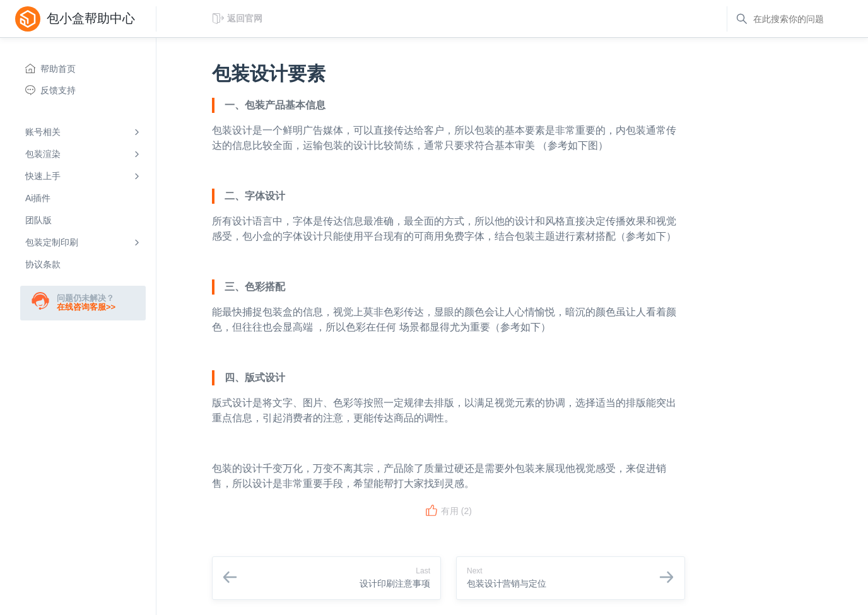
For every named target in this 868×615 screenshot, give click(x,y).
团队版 (38, 220)
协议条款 (43, 264)
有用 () (449, 511)
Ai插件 (38, 198)
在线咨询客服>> (86, 307)
